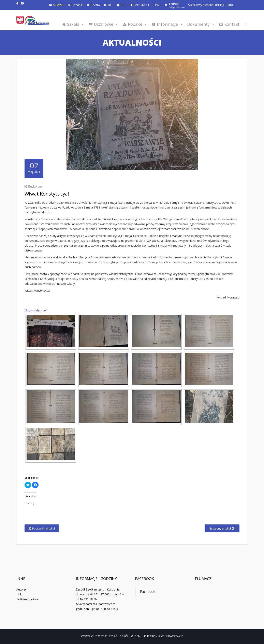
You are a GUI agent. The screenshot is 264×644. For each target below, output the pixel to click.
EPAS (157, 5)
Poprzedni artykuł (43, 528)
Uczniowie (106, 24)
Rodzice (138, 24)
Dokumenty (201, 24)
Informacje (170, 24)
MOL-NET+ (142, 5)
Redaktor (35, 186)
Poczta (95, 5)
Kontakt (232, 24)
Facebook (144, 579)
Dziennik (77, 5)
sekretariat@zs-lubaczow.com (96, 604)
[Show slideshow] (36, 310)
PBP (123, 5)
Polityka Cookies (27, 599)
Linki (19, 594)
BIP (110, 5)
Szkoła (76, 24)
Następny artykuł (220, 528)
